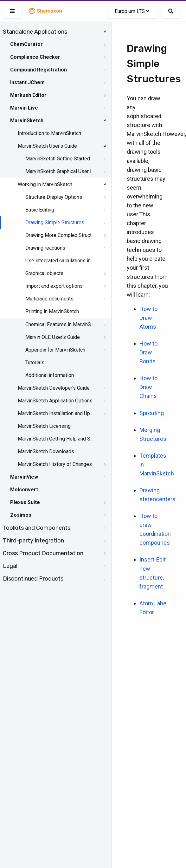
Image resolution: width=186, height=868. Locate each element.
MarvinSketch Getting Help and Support (56, 439)
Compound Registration (38, 70)
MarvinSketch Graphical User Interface (61, 171)
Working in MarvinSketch (45, 184)
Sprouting (152, 413)
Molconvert (24, 490)
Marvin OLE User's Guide (53, 337)
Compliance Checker (35, 57)
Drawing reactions (45, 248)
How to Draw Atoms (148, 318)
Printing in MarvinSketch (52, 311)
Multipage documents (49, 299)
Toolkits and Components (37, 528)
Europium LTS (132, 11)
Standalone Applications (35, 32)
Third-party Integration (33, 541)
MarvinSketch (27, 121)
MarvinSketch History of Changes (55, 464)
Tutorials (35, 363)
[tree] (56, 305)
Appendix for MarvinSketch (55, 350)
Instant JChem (27, 82)
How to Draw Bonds (148, 352)
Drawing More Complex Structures (61, 235)
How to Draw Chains (148, 387)
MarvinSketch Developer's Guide (54, 388)
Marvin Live (24, 108)
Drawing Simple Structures (55, 222)
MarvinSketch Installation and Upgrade (56, 413)
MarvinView (24, 477)
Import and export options (54, 286)
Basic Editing (40, 210)
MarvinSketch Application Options (55, 401)
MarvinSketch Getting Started (58, 159)
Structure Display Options (54, 197)
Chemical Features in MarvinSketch (61, 324)
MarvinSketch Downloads (46, 451)
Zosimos (21, 515)
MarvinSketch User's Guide (47, 146)
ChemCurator (26, 44)
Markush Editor (28, 95)
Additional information (50, 375)
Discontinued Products (33, 579)
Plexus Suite (25, 502)
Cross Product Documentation (43, 553)
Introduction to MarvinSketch (49, 133)
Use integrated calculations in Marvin (61, 261)
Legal (10, 566)
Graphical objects (44, 273)
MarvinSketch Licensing (44, 426)
